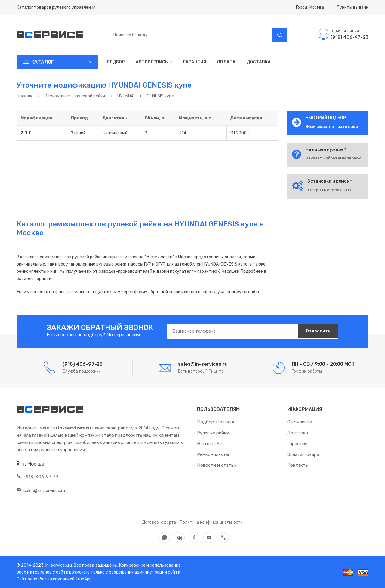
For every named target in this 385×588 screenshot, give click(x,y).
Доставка (259, 62)
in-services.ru (58, 565)
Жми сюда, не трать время (333, 126)
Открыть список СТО (329, 190)
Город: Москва (310, 7)
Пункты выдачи (353, 7)
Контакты (298, 465)
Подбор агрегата (216, 422)
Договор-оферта (159, 522)
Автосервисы (154, 62)
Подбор (116, 62)
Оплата (226, 62)
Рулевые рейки (213, 433)
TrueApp (84, 579)
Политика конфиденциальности (211, 522)
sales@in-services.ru (41, 491)
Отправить (317, 331)
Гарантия (195, 62)
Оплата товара (303, 454)
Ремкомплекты (213, 454)
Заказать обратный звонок (333, 158)
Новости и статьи (217, 465)
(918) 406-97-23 (37, 477)
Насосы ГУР (210, 444)
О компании (300, 422)
